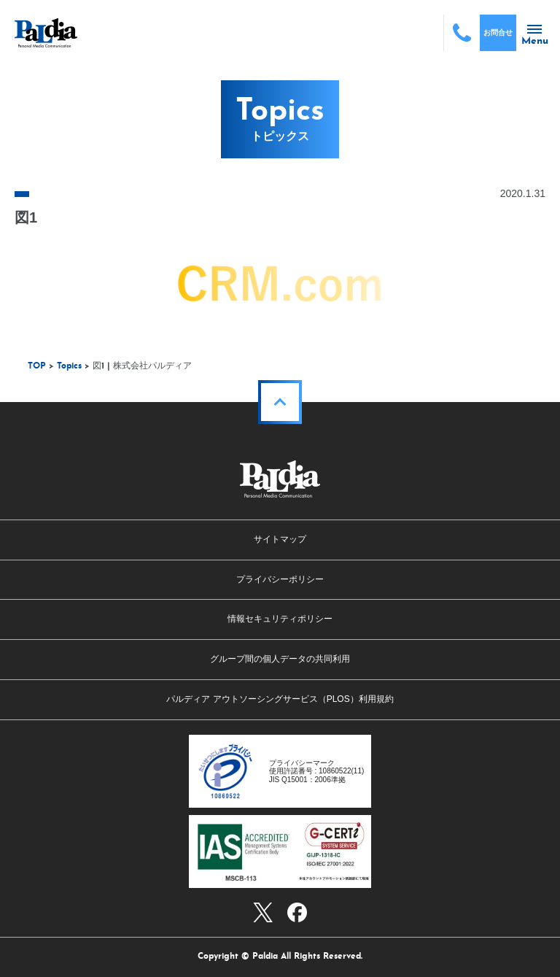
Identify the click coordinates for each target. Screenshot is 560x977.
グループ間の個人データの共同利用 (280, 659)
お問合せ (498, 32)
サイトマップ (280, 539)
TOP (37, 366)
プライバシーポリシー (280, 579)
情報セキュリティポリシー (280, 619)
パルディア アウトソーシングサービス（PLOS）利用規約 (280, 699)
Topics (69, 366)
